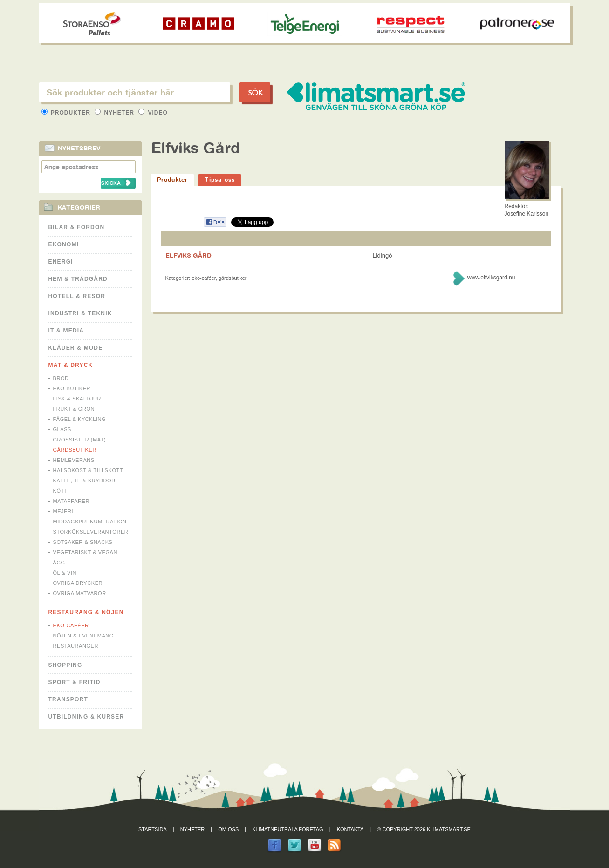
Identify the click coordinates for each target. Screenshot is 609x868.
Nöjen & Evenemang (83, 636)
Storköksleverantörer (91, 532)
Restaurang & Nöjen (86, 612)
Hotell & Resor (77, 296)
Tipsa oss (220, 180)
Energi (61, 262)
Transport (68, 699)
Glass (62, 429)
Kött (61, 491)
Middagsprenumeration (90, 522)
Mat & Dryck (71, 365)
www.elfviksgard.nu (491, 278)
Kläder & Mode (76, 348)
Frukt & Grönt (76, 409)
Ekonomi (64, 244)
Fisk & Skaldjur (77, 399)
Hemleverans (74, 460)
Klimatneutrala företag (287, 829)
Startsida (153, 829)
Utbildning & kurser (86, 717)
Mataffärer (71, 501)
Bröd (61, 378)
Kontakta (350, 829)
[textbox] (135, 92)
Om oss (228, 829)
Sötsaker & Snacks (83, 542)
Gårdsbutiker (75, 450)
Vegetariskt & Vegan (85, 552)
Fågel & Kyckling (80, 419)
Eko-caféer (71, 625)
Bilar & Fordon (77, 227)
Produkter (67, 113)
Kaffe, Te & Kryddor (84, 481)
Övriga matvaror (80, 593)
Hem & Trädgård (78, 279)
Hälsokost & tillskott (88, 470)
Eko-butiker (72, 388)
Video (153, 113)
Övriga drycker (78, 583)
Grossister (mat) (80, 440)
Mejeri (63, 511)
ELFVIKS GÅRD (188, 255)
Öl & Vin (65, 573)
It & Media (66, 331)
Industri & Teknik (80, 313)
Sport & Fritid (75, 682)
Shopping (65, 665)
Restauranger (76, 646)
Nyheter (115, 113)
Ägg (59, 563)
